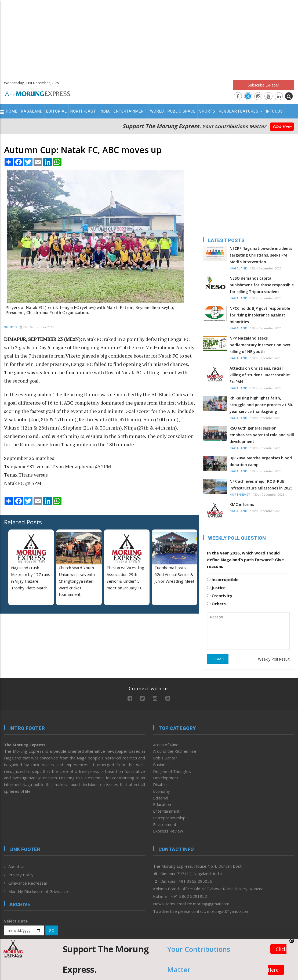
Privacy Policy (21, 875)
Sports (207, 111)
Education (162, 804)
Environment (165, 824)
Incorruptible (223, 579)
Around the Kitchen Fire (175, 751)
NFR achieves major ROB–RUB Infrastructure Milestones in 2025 (261, 485)
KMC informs (242, 504)
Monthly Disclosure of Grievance (38, 891)
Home (12, 111)
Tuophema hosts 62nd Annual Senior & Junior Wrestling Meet (174, 574)
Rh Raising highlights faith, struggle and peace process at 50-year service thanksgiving (261, 405)
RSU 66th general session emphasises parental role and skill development (262, 435)
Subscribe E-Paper (264, 85)
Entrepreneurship (169, 818)
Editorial (57, 111)
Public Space (182, 111)
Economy (161, 791)
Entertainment (130, 111)
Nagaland (32, 111)
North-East (83, 111)
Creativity (220, 596)
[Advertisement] (149, 38)
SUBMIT (218, 659)
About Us (17, 866)
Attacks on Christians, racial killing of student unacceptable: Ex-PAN (260, 375)
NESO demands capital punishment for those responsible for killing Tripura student (262, 285)
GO (52, 930)
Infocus (275, 111)
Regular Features (241, 111)
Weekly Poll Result (274, 659)
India (105, 111)
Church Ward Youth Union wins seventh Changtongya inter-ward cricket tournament (77, 581)
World (157, 111)
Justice (216, 588)
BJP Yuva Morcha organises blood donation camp (261, 461)
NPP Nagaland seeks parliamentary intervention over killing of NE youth (260, 345)
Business (161, 765)
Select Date (16, 921)
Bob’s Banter (165, 758)
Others (216, 604)
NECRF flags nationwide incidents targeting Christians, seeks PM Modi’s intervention (261, 255)
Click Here (282, 127)
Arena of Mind (166, 745)
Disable (160, 784)
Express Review (168, 831)
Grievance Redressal (28, 883)
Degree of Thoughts (172, 771)
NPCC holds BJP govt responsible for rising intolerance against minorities (260, 315)
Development (166, 778)
